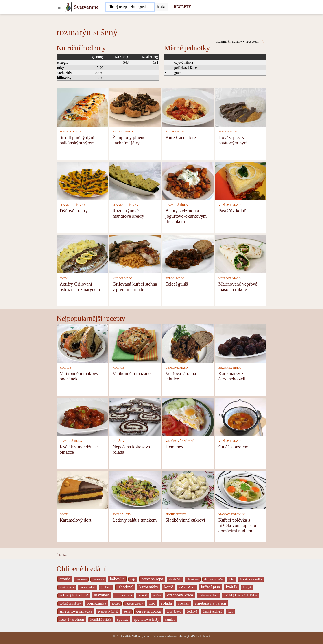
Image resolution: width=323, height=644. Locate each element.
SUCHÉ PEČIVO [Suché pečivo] (176, 514)
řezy (231, 612)
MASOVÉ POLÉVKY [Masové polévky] (232, 514)
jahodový (125, 587)
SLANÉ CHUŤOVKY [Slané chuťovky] (73, 205)
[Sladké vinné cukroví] (188, 490)
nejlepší (143, 595)
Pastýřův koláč (232, 211)
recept (116, 604)
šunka (170, 619)
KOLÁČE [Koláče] (65, 368)
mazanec (101, 595)
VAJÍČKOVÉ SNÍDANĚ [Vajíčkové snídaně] (180, 441)
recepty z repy (134, 604)
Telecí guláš (177, 284)
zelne (127, 612)
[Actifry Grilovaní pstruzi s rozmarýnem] (82, 254)
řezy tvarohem (72, 619)
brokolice (98, 579)
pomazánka (96, 603)
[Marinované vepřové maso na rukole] (241, 254)
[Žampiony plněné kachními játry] (135, 107)
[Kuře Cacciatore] (188, 107)
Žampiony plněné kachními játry (129, 140)
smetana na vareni (211, 603)
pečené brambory (70, 604)
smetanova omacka (76, 611)
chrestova (193, 579)
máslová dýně (123, 595)
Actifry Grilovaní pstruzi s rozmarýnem (80, 287)
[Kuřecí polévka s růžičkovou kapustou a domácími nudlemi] (241, 490)
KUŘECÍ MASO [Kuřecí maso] (175, 132)
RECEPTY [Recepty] (182, 7)
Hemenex (175, 447)
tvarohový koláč (108, 612)
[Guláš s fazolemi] (241, 416)
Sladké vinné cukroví (185, 520)
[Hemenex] (188, 416)
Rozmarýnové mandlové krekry (129, 213)
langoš (247, 587)
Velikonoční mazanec (133, 373)
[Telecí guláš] (188, 254)
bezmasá (81, 579)
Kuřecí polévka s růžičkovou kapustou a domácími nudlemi (240, 525)
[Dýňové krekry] (82, 180)
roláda (167, 603)
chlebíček (175, 579)
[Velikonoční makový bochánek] (82, 343)
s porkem (184, 604)
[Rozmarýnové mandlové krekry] (135, 180)
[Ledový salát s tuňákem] (135, 490)
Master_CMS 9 (188, 636)
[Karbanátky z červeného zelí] (241, 343)
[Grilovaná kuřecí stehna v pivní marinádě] (135, 254)
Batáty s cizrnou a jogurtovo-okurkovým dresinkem (186, 216)
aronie (65, 579)
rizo (152, 603)
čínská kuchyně (213, 612)
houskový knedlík (251, 579)
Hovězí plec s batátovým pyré (233, 140)
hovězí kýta (67, 587)
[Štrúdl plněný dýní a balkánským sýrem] (82, 107)
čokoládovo (174, 612)
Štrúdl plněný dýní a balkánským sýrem (79, 140)
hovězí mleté (88, 587)
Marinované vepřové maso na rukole (238, 287)
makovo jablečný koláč (74, 595)
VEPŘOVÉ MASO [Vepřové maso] (230, 205)
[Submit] (161, 7)
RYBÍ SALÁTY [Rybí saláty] (122, 514)
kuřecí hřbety (187, 587)
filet (232, 579)
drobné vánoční (214, 579)
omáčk (157, 595)
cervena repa (152, 579)
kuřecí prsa (211, 587)
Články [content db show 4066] (62, 555)
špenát (122, 619)
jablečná (106, 587)
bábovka (117, 579)
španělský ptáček (100, 620)
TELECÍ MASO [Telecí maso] (175, 278)
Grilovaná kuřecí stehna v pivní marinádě (135, 287)
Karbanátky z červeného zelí (232, 376)
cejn (133, 579)
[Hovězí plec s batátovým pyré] (241, 107)
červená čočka (149, 611)
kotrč (169, 587)
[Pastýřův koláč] (241, 180)
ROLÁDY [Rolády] (119, 441)
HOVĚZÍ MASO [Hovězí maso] (228, 132)
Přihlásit (205, 636)
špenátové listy (147, 619)
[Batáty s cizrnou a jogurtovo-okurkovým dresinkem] (188, 180)
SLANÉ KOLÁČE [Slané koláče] (70, 132)
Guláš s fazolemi (234, 447)
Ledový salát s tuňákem (135, 520)
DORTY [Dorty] (64, 514)
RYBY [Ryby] (64, 278)
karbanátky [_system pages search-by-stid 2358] (149, 587)
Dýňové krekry (74, 211)
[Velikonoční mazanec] (135, 343)
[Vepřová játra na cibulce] (188, 343)
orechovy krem (180, 595)
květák (232, 587)
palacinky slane (208, 595)
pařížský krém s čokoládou (240, 595)
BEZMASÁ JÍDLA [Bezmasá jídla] (177, 205)
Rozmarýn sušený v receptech (241, 41)
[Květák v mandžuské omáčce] (82, 416)
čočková (192, 612)
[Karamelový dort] (82, 490)
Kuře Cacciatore (181, 137)
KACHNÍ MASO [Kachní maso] (123, 132)
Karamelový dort (76, 520)
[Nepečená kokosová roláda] (135, 416)
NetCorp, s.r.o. (141, 636)
